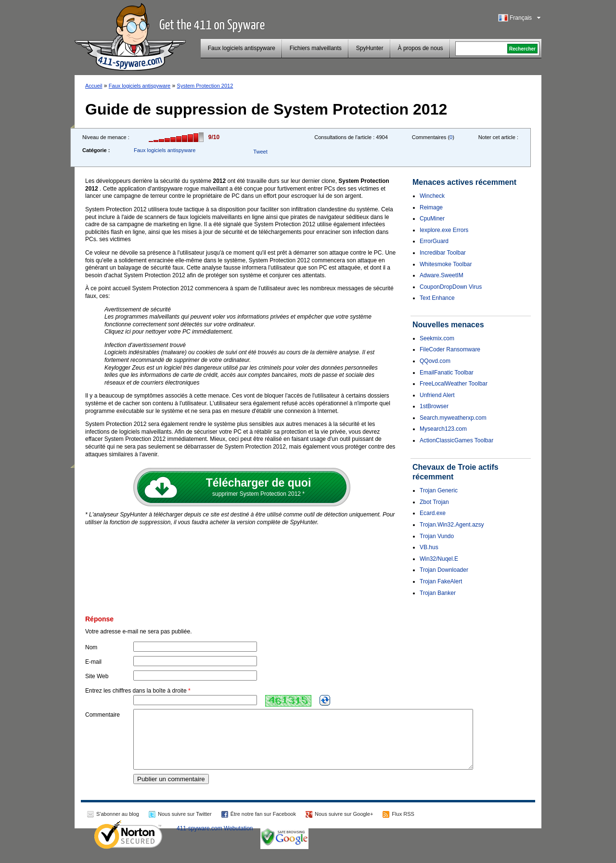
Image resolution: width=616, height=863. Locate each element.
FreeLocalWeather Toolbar (454, 384)
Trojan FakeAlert (441, 581)
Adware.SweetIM (442, 275)
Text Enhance (437, 298)
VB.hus (429, 547)
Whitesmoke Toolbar (446, 264)
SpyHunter (370, 48)
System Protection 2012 (205, 86)
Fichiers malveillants (316, 48)
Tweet (260, 152)
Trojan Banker (438, 593)
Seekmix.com (437, 338)
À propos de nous (421, 48)
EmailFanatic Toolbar (447, 373)
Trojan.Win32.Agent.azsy (452, 525)
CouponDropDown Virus (451, 287)
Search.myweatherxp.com (453, 418)
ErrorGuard (434, 241)
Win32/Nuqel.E (439, 559)
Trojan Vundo (437, 536)
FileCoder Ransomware (450, 349)
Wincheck (432, 196)
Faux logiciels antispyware (242, 48)
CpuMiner (432, 219)
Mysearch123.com (443, 429)
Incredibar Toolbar (443, 253)
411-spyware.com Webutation (215, 840)
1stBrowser (434, 406)
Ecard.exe (433, 513)
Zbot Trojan (434, 502)
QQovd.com (435, 361)
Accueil (94, 86)
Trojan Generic (439, 490)
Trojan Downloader (444, 570)
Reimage (431, 207)
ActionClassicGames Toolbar (456, 440)
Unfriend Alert (437, 395)
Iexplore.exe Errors (444, 230)
